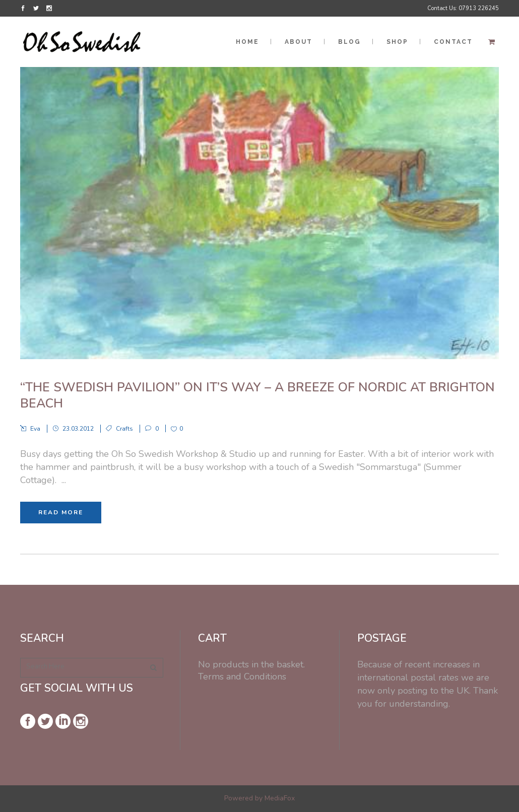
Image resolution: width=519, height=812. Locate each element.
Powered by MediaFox (259, 798)
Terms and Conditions (242, 676)
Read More (61, 512)
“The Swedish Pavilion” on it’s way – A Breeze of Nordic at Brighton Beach (257, 396)
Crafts (124, 429)
